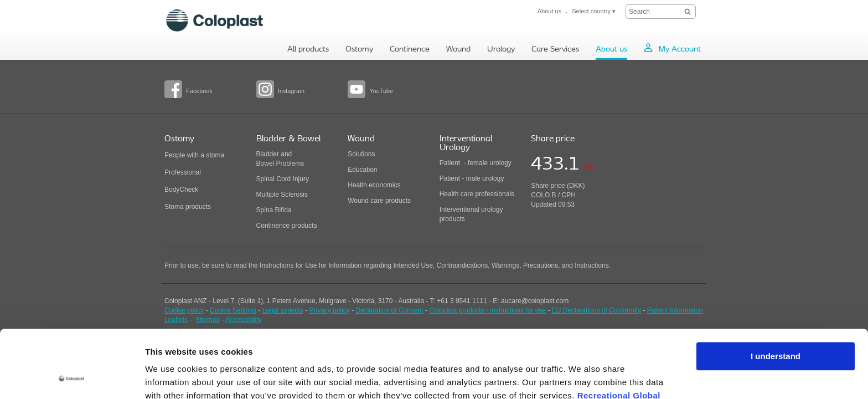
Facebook (199, 91)
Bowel (265, 163)
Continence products (287, 226)
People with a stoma (194, 155)
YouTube (381, 91)
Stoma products (188, 207)
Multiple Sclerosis (282, 195)
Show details (171, 377)
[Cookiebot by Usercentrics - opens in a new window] (72, 377)
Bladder (268, 154)
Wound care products (379, 201)
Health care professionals (477, 194)
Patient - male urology (473, 178)
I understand (776, 294)
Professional (183, 172)
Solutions (361, 154)
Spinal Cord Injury (283, 179)
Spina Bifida (274, 210)
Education (362, 170)
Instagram (291, 91)
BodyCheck (181, 190)
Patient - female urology (476, 163)
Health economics (374, 185)
